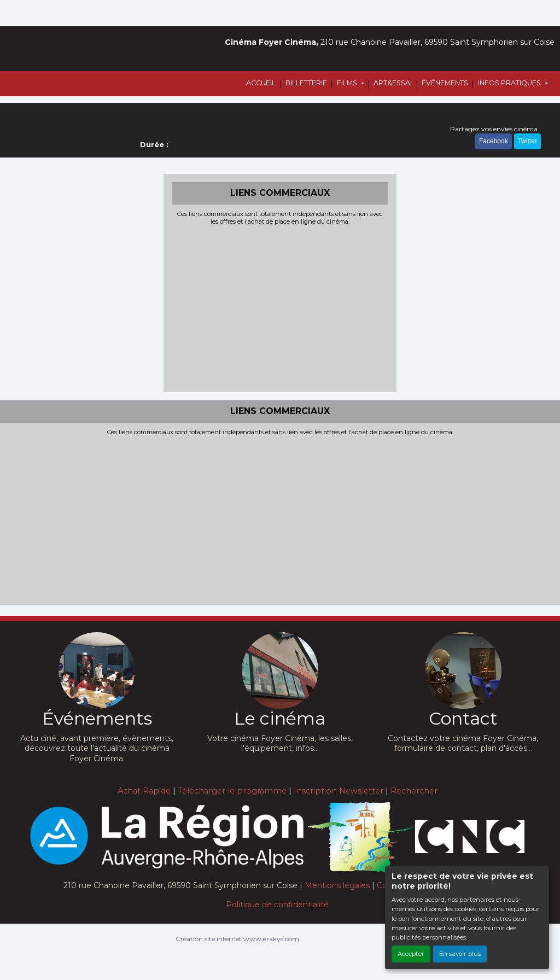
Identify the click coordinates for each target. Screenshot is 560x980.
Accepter (411, 954)
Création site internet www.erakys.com (237, 939)
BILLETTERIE (306, 83)
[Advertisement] (280, 307)
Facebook (494, 141)
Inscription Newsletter (339, 791)
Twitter (527, 141)
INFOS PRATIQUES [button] (510, 83)
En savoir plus (460, 954)
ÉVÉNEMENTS (445, 83)
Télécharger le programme (232, 791)
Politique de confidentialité (277, 905)
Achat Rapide (144, 791)
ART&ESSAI (393, 83)
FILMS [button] (348, 83)
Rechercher (414, 791)
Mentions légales (337, 885)
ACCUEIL (261, 83)
